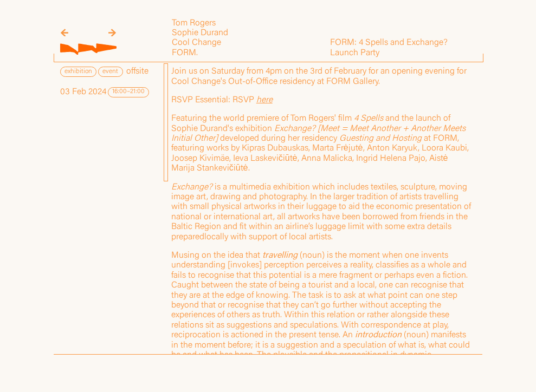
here (264, 100)
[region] (322, 208)
